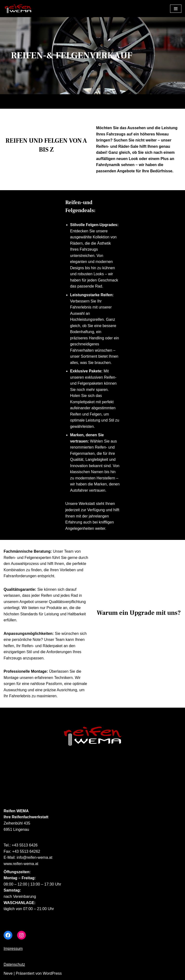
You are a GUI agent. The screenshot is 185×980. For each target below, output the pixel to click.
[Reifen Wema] (18, 9)
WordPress (52, 975)
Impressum (13, 950)
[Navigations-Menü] (176, 9)
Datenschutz (14, 966)
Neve (8, 975)
